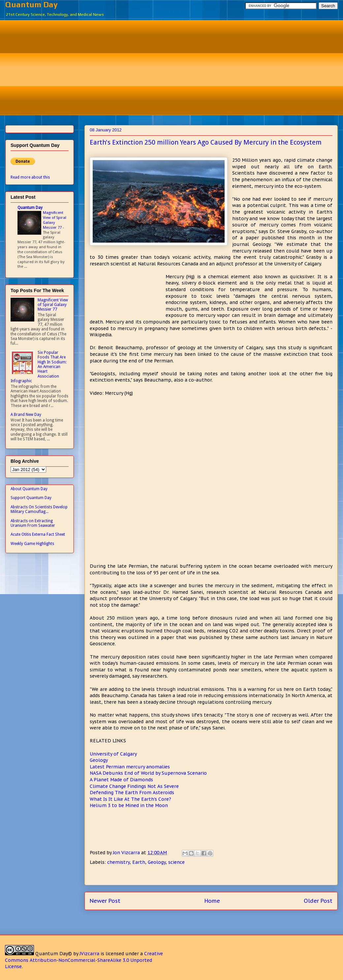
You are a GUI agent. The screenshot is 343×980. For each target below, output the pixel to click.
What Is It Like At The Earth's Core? (130, 799)
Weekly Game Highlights (32, 544)
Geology (99, 760)
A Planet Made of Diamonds (121, 780)
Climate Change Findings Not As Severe (134, 786)
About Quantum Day (29, 489)
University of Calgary (113, 754)
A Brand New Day (26, 415)
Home (212, 901)
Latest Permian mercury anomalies (130, 767)
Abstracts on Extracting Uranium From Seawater (33, 523)
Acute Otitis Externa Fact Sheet (38, 534)
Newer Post (105, 901)
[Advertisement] (176, 67)
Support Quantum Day (31, 498)
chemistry (118, 862)
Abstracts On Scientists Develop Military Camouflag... (39, 509)
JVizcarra (89, 954)
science (176, 862)
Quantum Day (31, 4)
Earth (139, 862)
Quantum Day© (54, 954)
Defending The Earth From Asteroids (132, 793)
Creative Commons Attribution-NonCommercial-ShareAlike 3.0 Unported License (84, 960)
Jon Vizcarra (127, 853)
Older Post (318, 901)
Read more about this (30, 177)
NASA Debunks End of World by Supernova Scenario (148, 773)
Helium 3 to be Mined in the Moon (129, 805)
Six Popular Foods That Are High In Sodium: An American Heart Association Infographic (39, 367)
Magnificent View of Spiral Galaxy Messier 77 (55, 220)
